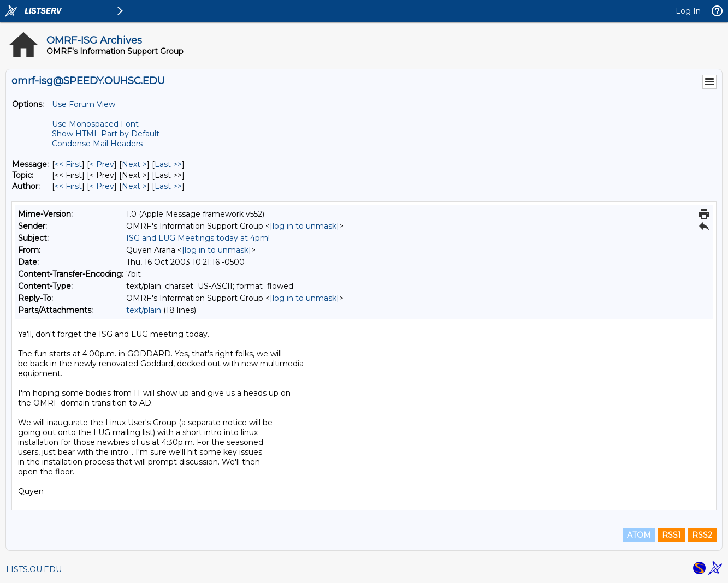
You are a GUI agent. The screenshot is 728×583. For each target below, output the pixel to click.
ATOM (639, 535)
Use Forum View (84, 104)
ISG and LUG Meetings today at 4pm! (198, 238)
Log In (688, 11)
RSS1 (671, 535)
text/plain (144, 310)
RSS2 (702, 535)
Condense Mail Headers (97, 144)
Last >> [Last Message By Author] (168, 186)
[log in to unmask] (304, 226)
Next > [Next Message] (134, 164)
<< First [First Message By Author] (68, 186)
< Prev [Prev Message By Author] (102, 186)
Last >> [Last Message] (168, 164)
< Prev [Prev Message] (102, 164)
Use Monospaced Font (95, 124)
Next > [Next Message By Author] (134, 186)
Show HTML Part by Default (106, 134)
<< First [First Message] (68, 164)
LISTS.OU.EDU (34, 569)
